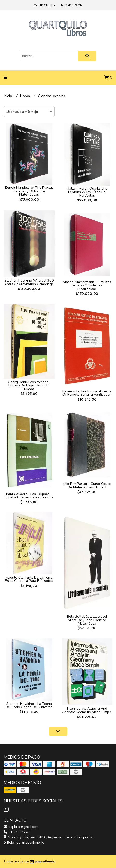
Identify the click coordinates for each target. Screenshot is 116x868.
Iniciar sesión (72, 5)
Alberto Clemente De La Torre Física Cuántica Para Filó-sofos (29, 579)
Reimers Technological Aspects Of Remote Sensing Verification (87, 393)
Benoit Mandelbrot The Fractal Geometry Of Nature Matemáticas (29, 191)
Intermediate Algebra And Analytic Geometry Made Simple (87, 710)
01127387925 (17, 832)
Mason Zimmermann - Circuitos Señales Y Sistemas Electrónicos (87, 285)
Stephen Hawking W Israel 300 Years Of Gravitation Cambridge (29, 282)
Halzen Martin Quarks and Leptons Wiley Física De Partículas (87, 192)
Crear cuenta (45, 5)
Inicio (8, 96)
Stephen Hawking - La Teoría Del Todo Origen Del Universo (29, 705)
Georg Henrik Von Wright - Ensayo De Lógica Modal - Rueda (29, 385)
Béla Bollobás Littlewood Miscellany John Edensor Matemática (87, 620)
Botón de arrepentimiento (24, 842)
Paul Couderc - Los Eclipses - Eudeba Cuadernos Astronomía (29, 495)
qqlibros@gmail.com (21, 827)
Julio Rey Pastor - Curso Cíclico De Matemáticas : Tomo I (87, 485)
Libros (26, 96)
